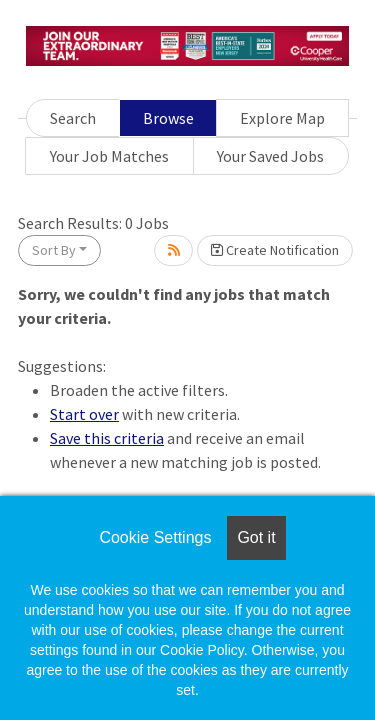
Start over (84, 414)
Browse (168, 118)
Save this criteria (107, 438)
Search (73, 118)
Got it (256, 537)
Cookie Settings (155, 537)
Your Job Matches (109, 156)
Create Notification (275, 250)
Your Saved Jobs (270, 156)
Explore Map (282, 118)
